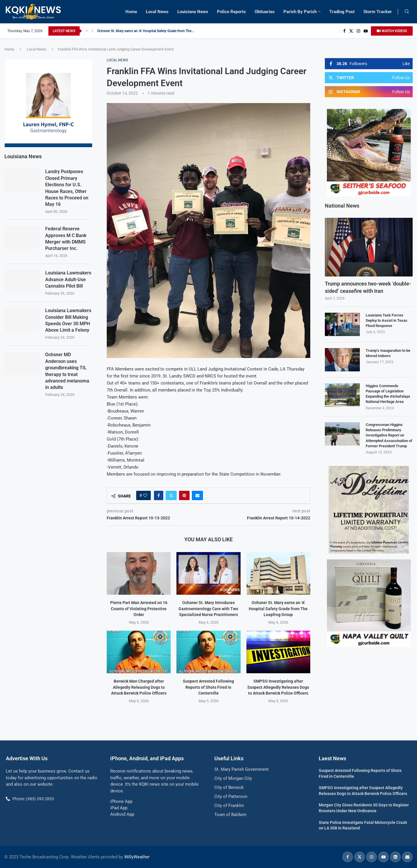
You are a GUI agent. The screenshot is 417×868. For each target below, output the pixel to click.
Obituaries (265, 12)
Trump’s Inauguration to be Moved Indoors (388, 353)
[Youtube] (366, 31)
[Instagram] (358, 31)
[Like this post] (145, 495)
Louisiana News (193, 12)
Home (131, 12)
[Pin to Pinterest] (184, 495)
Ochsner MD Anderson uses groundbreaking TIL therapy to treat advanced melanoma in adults (67, 371)
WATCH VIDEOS (392, 31)
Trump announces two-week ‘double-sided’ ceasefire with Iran (368, 287)
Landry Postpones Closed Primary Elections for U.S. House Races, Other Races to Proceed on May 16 (67, 188)
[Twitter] (351, 31)
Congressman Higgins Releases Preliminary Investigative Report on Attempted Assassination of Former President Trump (389, 435)
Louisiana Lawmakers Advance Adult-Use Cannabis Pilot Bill (68, 279)
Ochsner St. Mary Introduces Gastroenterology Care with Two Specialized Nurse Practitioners (169, 31)
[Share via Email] (197, 495)
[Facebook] (344, 31)
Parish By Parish (300, 12)
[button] (87, 31)
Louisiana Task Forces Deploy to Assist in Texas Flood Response (387, 320)
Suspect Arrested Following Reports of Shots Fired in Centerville (208, 687)
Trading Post (342, 12)
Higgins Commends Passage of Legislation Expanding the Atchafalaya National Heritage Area (388, 394)
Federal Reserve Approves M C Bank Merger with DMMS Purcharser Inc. (66, 239)
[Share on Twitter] (171, 495)
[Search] (407, 12)
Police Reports (231, 12)
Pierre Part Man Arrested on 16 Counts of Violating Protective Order (139, 609)
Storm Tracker (378, 12)
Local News (157, 12)
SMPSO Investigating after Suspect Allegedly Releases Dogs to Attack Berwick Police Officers (278, 687)
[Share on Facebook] (159, 495)
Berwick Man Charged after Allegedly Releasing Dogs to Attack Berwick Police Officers (139, 687)
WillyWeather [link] (137, 857)
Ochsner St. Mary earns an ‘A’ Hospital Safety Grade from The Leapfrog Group (278, 609)
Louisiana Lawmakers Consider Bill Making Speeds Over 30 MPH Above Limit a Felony (68, 320)
